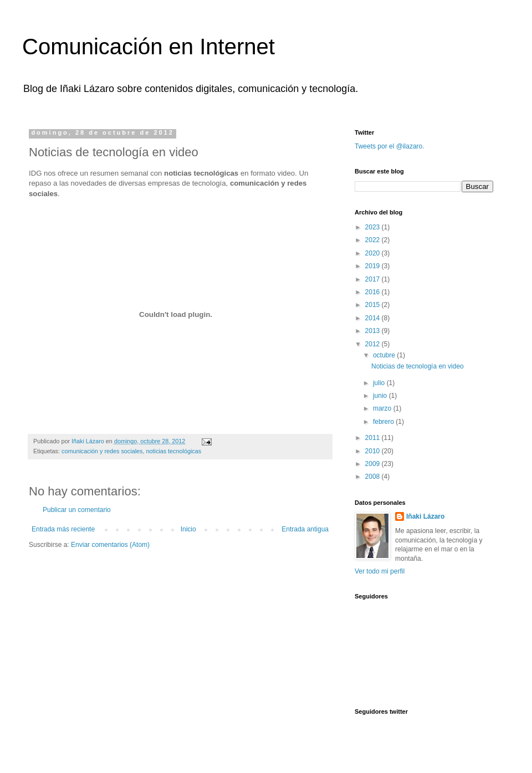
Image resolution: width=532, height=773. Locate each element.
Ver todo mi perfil (380, 571)
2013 (374, 331)
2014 (374, 318)
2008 (374, 477)
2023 (374, 227)
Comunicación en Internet (149, 47)
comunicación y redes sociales (102, 451)
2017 (374, 279)
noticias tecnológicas (173, 451)
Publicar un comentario (77, 510)
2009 (374, 464)
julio (380, 383)
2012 (374, 344)
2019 (374, 266)
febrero (384, 422)
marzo (383, 408)
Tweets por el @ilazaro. (390, 146)
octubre (385, 355)
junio (381, 396)
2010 (374, 451)
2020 (374, 253)
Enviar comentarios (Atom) (110, 545)
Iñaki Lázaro (425, 516)
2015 (374, 305)
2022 (374, 240)
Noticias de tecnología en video (418, 366)
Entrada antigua (305, 529)
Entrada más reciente (63, 529)
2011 (374, 438)
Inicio (188, 529)
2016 (374, 292)
